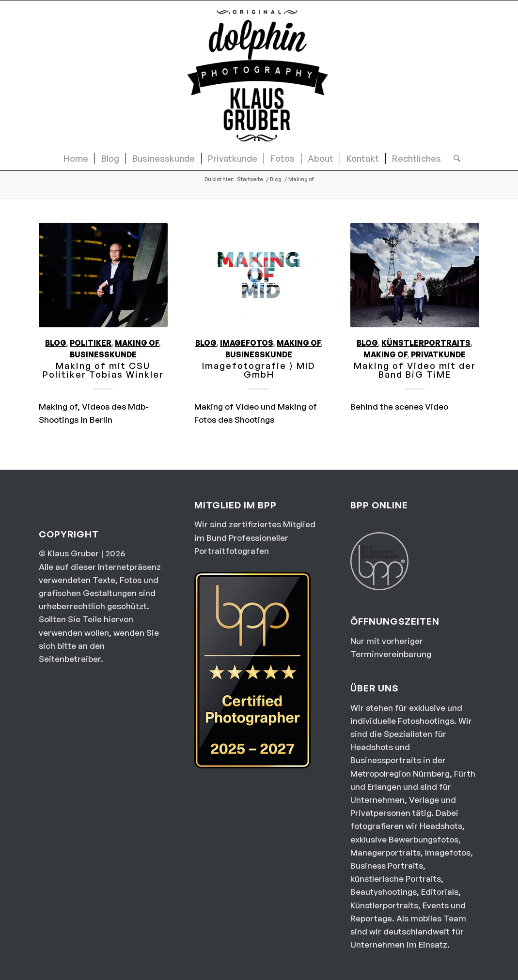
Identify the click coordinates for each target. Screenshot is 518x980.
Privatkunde (438, 355)
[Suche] (454, 158)
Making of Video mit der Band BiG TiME (415, 370)
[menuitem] (76, 158)
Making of (137, 343)
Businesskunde (103, 355)
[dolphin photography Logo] (259, 73)
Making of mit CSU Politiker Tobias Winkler (103, 370)
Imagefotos (247, 343)
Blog (56, 343)
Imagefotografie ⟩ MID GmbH (259, 370)
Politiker (91, 343)
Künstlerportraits (426, 343)
